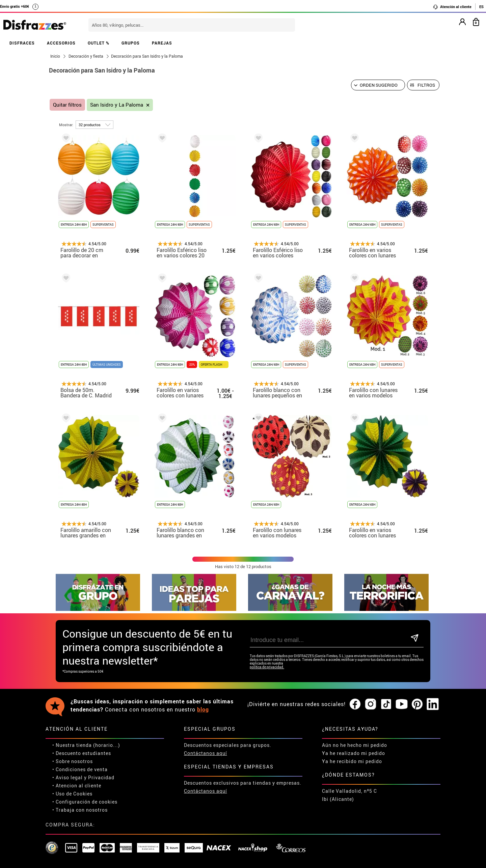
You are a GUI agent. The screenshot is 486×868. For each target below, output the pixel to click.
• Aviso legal (67, 777)
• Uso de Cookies (72, 794)
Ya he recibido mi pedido (352, 761)
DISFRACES (22, 43)
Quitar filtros (67, 105)
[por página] (94, 125)
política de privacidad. (267, 667)
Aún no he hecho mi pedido (355, 745)
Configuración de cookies (87, 802)
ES (481, 7)
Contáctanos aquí (206, 753)
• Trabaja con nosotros (80, 810)
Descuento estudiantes (83, 753)
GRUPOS (131, 43)
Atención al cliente (452, 7)
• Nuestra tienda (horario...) (86, 745)
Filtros (426, 85)
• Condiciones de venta (80, 769)
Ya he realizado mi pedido (354, 753)
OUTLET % (99, 43)
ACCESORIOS (61, 43)
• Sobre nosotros (73, 761)
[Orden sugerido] (378, 85)
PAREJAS (162, 43)
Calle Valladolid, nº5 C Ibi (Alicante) (349, 795)
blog (203, 709)
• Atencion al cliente (77, 786)
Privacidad (101, 777)
